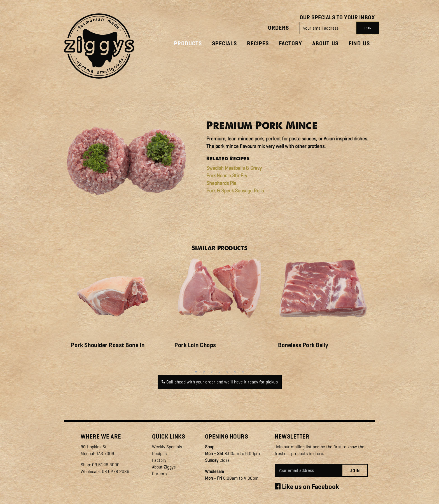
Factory (290, 43)
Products (188, 43)
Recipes (258, 43)
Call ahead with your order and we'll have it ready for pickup (220, 382)
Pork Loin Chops (195, 345)
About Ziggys (164, 467)
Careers (159, 474)
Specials (224, 43)
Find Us (359, 43)
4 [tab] (219, 372)
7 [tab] (243, 372)
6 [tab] (235, 372)
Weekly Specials (167, 447)
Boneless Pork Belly (303, 345)
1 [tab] (196, 372)
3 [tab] (212, 372)
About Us (325, 43)
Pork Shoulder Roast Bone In (108, 345)
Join (355, 471)
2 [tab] (204, 372)
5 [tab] (227, 372)
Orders (278, 28)
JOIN (368, 28)
